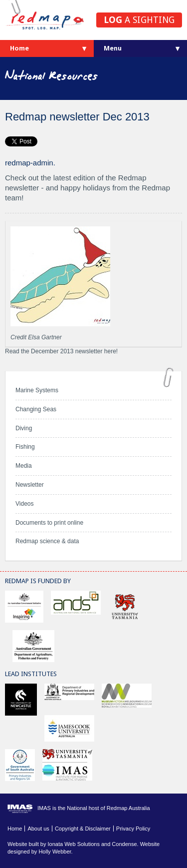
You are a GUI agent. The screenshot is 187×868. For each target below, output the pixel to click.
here (110, 351)
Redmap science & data (47, 541)
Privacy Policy (133, 829)
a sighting (139, 20)
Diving (24, 428)
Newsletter (30, 485)
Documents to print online (49, 523)
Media (24, 466)
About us (38, 829)
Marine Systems (37, 390)
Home (19, 48)
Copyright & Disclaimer (83, 829)
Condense (124, 844)
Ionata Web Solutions (74, 844)
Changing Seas (36, 409)
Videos (24, 504)
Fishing (25, 447)
